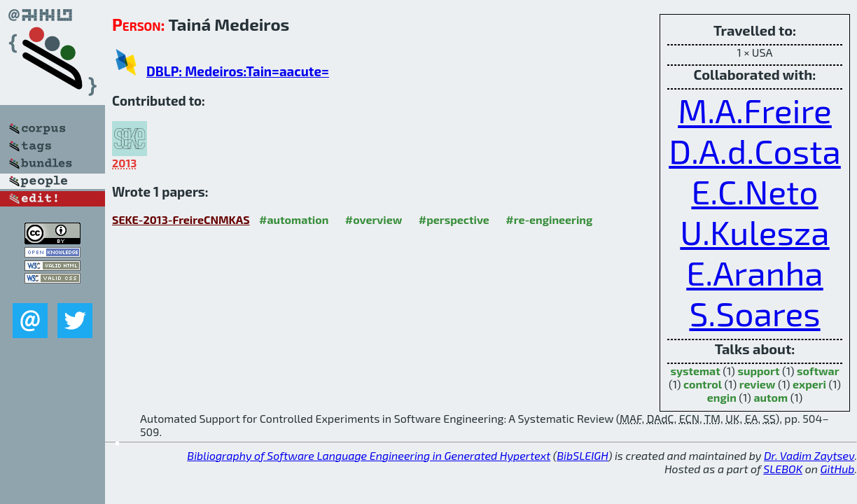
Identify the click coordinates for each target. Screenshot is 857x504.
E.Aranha (754, 272)
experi (809, 384)
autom (771, 397)
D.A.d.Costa (755, 150)
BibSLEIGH (582, 455)
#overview (374, 219)
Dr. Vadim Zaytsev (809, 455)
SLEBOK (783, 469)
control (703, 384)
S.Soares (754, 313)
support (758, 371)
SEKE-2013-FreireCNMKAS (181, 219)
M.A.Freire (755, 110)
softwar (818, 371)
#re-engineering (549, 219)
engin (722, 397)
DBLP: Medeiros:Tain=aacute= (238, 71)
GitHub (838, 469)
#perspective (454, 219)
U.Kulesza (754, 232)
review (758, 384)
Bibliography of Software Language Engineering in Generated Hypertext (369, 455)
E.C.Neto (754, 191)
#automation (294, 219)
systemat (695, 371)
